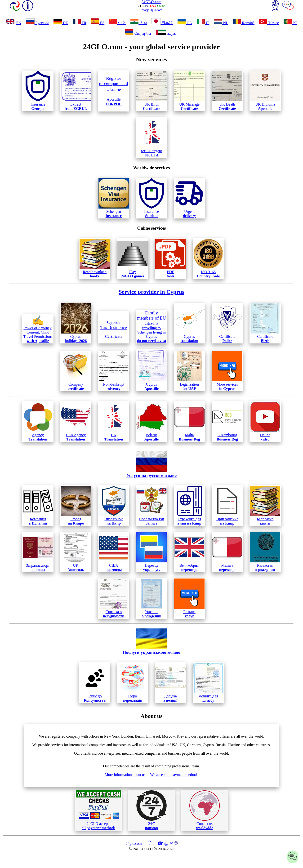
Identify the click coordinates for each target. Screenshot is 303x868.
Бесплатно (265, 505)
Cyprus (76, 323)
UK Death (227, 91)
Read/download (95, 258)
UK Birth (151, 91)
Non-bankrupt (114, 371)
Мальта (227, 552)
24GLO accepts (98, 810)
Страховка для (189, 505)
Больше (189, 598)
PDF (170, 258)
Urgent (189, 198)
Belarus (151, 421)
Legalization (189, 371)
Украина (151, 598)
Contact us (205, 810)
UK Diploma (265, 91)
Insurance (38, 91)
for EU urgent (151, 137)
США (114, 552)
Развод (76, 505)
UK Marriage (189, 91)
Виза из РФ (114, 505)
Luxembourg (227, 421)
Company (76, 371)
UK (114, 421)
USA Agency (76, 421)
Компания (38, 505)
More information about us (125, 775)
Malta (189, 421)
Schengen (114, 198)
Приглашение (227, 505)
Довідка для (208, 683)
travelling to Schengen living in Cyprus (151, 327)
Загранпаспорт (38, 552)
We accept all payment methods (174, 775)
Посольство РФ (151, 505)
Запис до (95, 683)
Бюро (133, 683)
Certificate (227, 323)
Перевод (151, 552)
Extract (76, 91)
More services (227, 371)
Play (133, 258)
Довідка (170, 683)
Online (265, 421)
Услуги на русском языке (151, 465)
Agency (38, 421)
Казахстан (265, 552)
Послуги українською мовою (151, 642)
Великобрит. (189, 552)
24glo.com (134, 844)
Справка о (114, 598)
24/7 (151, 810)
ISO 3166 (208, 258)
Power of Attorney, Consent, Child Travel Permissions (38, 329)
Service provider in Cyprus (151, 292)
